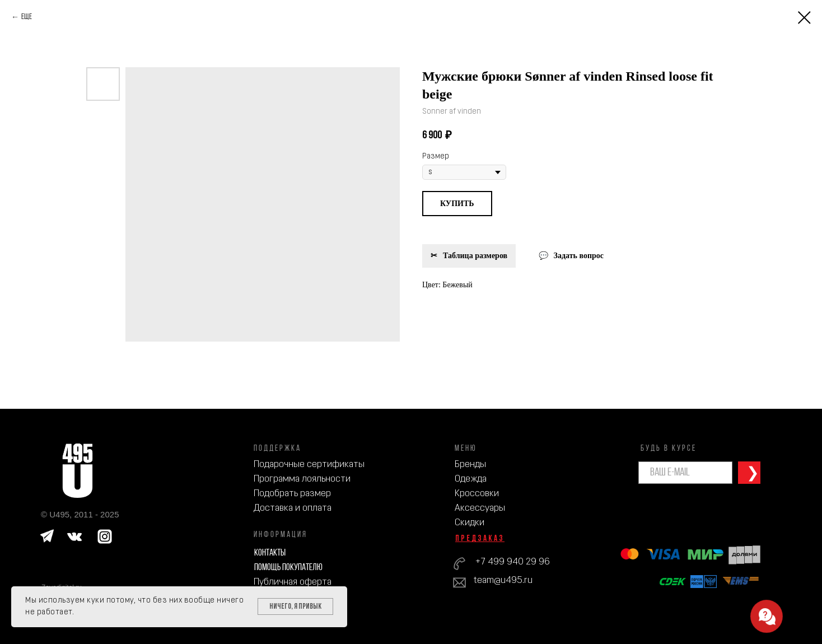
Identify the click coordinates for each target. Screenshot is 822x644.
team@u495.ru (503, 580)
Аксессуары (480, 508)
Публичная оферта (293, 582)
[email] (685, 473)
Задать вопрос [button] (579, 256)
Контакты (270, 553)
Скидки (470, 523)
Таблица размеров (475, 256)
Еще (27, 17)
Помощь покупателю (288, 568)
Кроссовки (477, 494)
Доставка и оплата (293, 508)
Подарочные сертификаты (309, 465)
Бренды (470, 465)
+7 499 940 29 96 (512, 562)
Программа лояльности (302, 479)
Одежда (471, 479)
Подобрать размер (292, 494)
